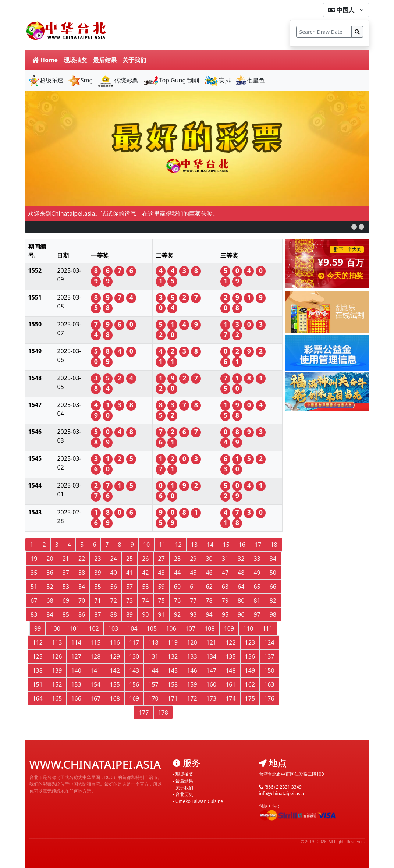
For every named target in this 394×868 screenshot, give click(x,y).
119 (173, 642)
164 (37, 698)
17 (258, 545)
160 (211, 684)
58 (145, 587)
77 (193, 600)
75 (161, 600)
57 (129, 587)
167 (95, 698)
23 (97, 559)
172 (192, 698)
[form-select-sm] (346, 10)
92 (177, 614)
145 (173, 670)
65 (257, 587)
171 (173, 698)
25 (129, 559)
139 (57, 670)
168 (115, 698)
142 (115, 670)
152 (57, 684)
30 (209, 559)
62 (209, 587)
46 (209, 573)
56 (114, 587)
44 (177, 573)
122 (230, 642)
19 (34, 559)
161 (230, 684)
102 (94, 628)
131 (153, 656)
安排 (217, 80)
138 (37, 670)
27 (161, 559)
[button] (354, 227)
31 (225, 559)
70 (82, 600)
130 (134, 656)
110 (248, 628)
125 (37, 656)
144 (153, 670)
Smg (80, 80)
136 (250, 656)
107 (190, 628)
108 (210, 628)
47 (225, 573)
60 (177, 587)
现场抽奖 (75, 60)
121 (211, 642)
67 (34, 600)
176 (269, 698)
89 (129, 614)
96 (241, 614)
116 (115, 642)
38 (82, 573)
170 (153, 698)
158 (173, 684)
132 (173, 656)
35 (34, 573)
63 (225, 587)
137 (269, 656)
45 (193, 573)
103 (113, 628)
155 (115, 684)
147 (211, 670)
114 (76, 642)
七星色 (250, 80)
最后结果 (105, 60)
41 (129, 573)
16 (242, 545)
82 (273, 600)
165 (57, 698)
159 (192, 684)
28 (177, 559)
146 (192, 670)
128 (95, 656)
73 (129, 600)
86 (82, 614)
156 (134, 684)
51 (34, 587)
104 (132, 628)
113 (57, 642)
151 (37, 684)
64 (241, 587)
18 (274, 545)
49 (257, 573)
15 (226, 545)
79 (225, 600)
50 (273, 573)
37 (66, 573)
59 (161, 587)
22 (82, 559)
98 (273, 614)
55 (97, 587)
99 (38, 628)
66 (273, 587)
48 (241, 573)
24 (114, 559)
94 (209, 614)
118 (153, 642)
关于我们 (134, 60)
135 (230, 656)
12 (178, 545)
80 (241, 600)
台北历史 (184, 794)
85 (66, 614)
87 (97, 614)
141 (95, 670)
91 (161, 614)
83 (34, 614)
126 (57, 656)
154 (95, 684)
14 (210, 545)
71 (97, 600)
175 (250, 698)
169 (134, 698)
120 (192, 642)
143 (134, 670)
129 (115, 656)
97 (257, 614)
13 (194, 545)
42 (145, 573)
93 (193, 614)
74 (145, 600)
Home (45, 60)
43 (161, 573)
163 (269, 684)
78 (209, 600)
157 (153, 684)
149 (250, 670)
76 (177, 600)
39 (97, 573)
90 (145, 614)
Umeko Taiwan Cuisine (199, 801)
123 (250, 642)
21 (66, 559)
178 (163, 712)
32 (241, 559)
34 (273, 559)
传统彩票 (118, 80)
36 (50, 573)
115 (95, 642)
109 (229, 628)
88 (114, 614)
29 (193, 559)
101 (74, 628)
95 (225, 614)
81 (257, 600)
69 (66, 600)
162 (250, 684)
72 (114, 600)
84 (50, 614)
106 (171, 628)
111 (268, 628)
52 (50, 587)
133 (192, 656)
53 (66, 587)
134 (211, 656)
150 (269, 670)
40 (114, 573)
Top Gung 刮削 (171, 80)
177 (144, 712)
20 (50, 559)
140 (76, 670)
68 (50, 600)
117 (134, 642)
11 (162, 545)
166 (76, 698)
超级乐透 (46, 80)
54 (82, 587)
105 (152, 628)
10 (146, 545)
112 (37, 642)
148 (230, 670)
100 (55, 628)
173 (211, 698)
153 (76, 684)
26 (145, 559)
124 (269, 642)
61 (193, 587)
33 (257, 559)
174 (230, 698)
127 (76, 656)
